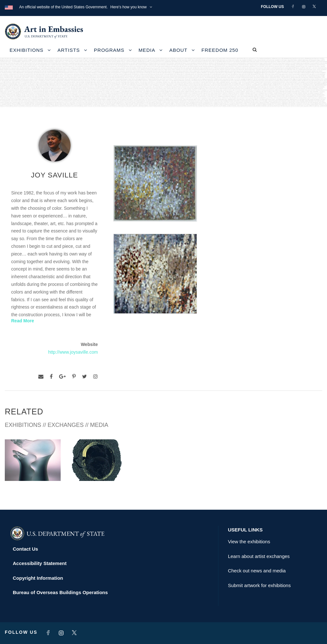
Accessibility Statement (40, 563)
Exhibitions (27, 50)
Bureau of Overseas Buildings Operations (60, 592)
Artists (69, 50)
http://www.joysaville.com (73, 352)
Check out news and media (257, 571)
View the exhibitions (249, 542)
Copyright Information (38, 578)
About (178, 50)
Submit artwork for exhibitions (259, 585)
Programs (109, 50)
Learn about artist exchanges (259, 556)
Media (147, 50)
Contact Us (25, 549)
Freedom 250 (220, 50)
